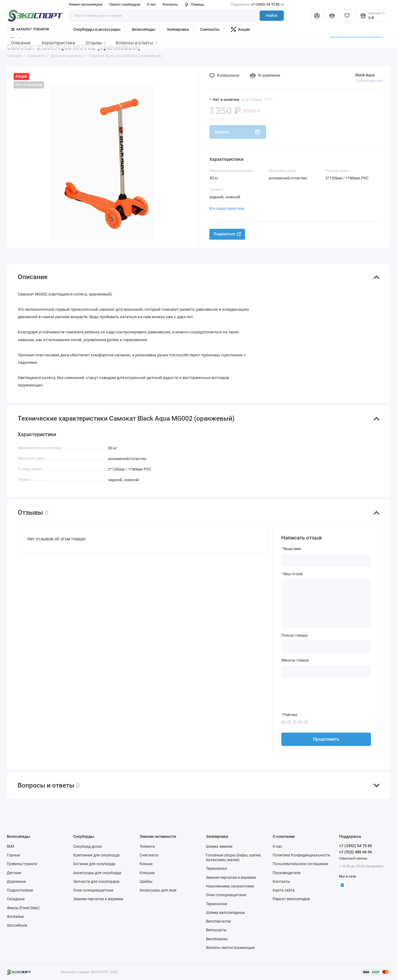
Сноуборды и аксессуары (97, 29)
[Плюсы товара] (326, 647)
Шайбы (146, 882)
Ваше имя (292, 549)
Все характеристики (227, 209)
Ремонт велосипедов (86, 5)
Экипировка (178, 29)
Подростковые (20, 890)
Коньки (146, 864)
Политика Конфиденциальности (301, 855)
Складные (16, 899)
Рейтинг (291, 715)
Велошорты (216, 930)
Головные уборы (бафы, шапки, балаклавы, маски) (234, 858)
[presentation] (328, 695)
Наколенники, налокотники (230, 886)
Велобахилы (217, 939)
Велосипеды (143, 29)
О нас (152, 5)
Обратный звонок (353, 858)
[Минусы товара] (326, 672)
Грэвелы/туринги (22, 864)
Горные (13, 855)
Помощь (195, 5)
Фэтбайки (15, 917)
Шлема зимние (219, 847)
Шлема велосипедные (225, 913)
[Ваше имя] (326, 560)
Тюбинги (147, 847)
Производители (287, 873)
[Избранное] (347, 16)
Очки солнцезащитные (93, 890)
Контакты (170, 5)
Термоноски (216, 904)
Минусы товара (295, 660)
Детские (14, 873)
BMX (11, 847)
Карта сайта (284, 890)
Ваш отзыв (293, 574)
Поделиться (227, 234)
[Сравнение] (332, 16)
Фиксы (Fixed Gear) (23, 908)
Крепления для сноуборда (96, 855)
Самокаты (210, 29)
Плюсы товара (294, 635)
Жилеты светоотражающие (230, 948)
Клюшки (147, 873)
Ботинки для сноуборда (94, 864)
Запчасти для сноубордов (96, 882)
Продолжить (326, 739)
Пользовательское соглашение (300, 864)
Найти (272, 16)
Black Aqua (365, 75)
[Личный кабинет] (317, 16)
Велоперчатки (218, 921)
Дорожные (16, 882)
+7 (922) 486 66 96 (355, 852)
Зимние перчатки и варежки (98, 899)
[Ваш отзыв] (326, 603)
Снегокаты (149, 855)
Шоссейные (17, 925)
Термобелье (216, 869)
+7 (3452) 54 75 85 (257, 5)
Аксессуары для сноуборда (97, 873)
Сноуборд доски (87, 847)
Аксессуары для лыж (158, 890)
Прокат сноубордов (125, 5)
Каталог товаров (30, 29)
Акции (240, 29)
